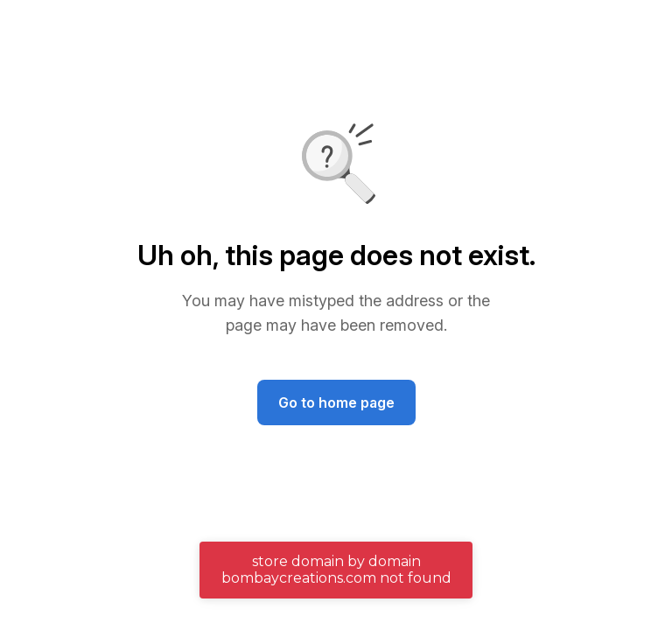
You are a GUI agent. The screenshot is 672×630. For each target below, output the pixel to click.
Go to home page (336, 402)
